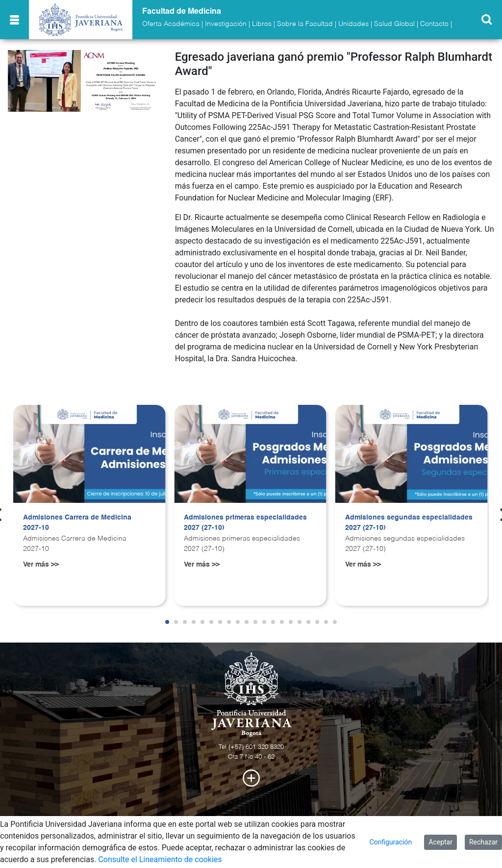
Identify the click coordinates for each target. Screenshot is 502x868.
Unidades (353, 24)
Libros (262, 24)
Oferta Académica (171, 24)
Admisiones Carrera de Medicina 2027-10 (77, 523)
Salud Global (394, 24)
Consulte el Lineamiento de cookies (160, 859)
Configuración (391, 842)
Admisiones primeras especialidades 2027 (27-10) (245, 523)
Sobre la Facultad (305, 24)
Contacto (434, 24)
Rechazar (483, 842)
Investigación (226, 24)
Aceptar (440, 842)
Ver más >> (41, 565)
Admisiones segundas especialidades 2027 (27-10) (409, 523)
